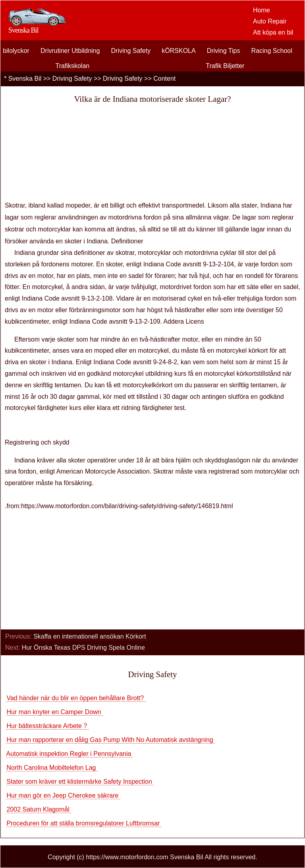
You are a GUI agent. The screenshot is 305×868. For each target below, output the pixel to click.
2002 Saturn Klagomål (39, 809)
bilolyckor (16, 51)
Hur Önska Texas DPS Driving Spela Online (84, 648)
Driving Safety (131, 51)
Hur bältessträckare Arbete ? (47, 726)
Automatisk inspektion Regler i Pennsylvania (70, 754)
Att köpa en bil (273, 32)
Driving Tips (224, 51)
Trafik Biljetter (225, 66)
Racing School (272, 51)
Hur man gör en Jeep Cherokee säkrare (63, 795)
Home (262, 10)
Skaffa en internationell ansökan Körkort (91, 636)
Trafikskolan (73, 66)
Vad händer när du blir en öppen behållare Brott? (76, 698)
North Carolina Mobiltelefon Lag (52, 768)
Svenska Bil (25, 79)
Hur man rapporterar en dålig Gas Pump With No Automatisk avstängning (111, 740)
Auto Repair (270, 21)
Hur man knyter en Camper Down (55, 712)
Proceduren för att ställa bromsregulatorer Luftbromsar (84, 823)
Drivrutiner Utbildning (70, 51)
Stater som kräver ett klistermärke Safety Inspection (80, 782)
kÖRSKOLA (179, 51)
